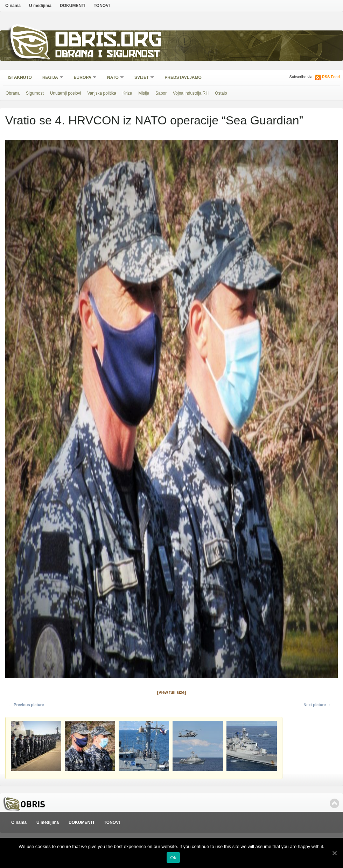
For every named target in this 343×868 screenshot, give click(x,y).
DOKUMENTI (73, 6)
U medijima (40, 6)
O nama (13, 6)
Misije (144, 93)
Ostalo (221, 93)
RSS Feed (331, 77)
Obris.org (109, 41)
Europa (83, 78)
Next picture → (317, 705)
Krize (127, 93)
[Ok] (334, 853)
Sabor (161, 93)
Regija (51, 78)
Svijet (142, 78)
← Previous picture (26, 705)
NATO (113, 78)
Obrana (13, 93)
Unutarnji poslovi (66, 93)
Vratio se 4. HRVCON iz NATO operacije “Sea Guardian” (154, 120)
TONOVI (102, 6)
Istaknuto (20, 77)
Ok (173, 858)
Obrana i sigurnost (107, 55)
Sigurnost (35, 93)
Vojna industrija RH (191, 93)
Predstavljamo (183, 77)
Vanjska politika (102, 93)
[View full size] (171, 692)
